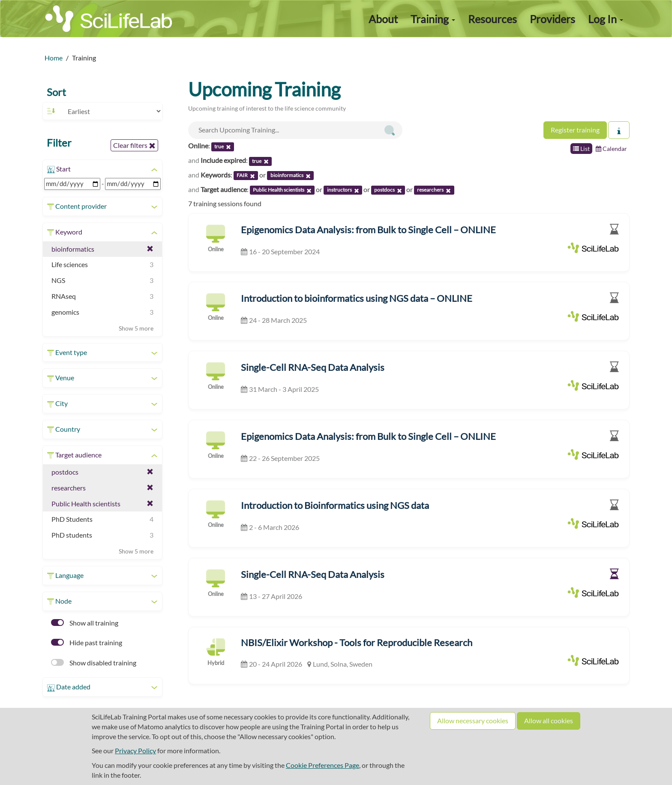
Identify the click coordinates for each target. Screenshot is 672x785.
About (383, 19)
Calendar (611, 149)
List (581, 149)
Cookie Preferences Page (322, 765)
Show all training (85, 623)
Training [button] (433, 19)
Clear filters (134, 145)
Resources (492, 19)
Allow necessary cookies (473, 720)
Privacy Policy (135, 750)
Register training (575, 130)
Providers (552, 19)
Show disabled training (94, 663)
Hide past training (87, 642)
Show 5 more (136, 328)
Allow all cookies (549, 720)
